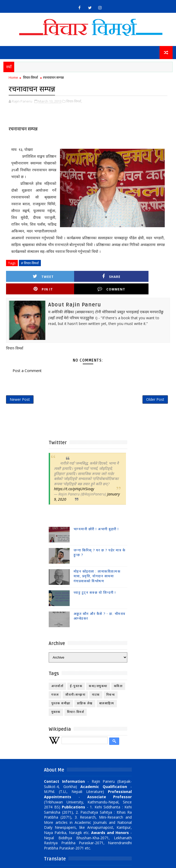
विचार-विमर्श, (74, 101)
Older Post (155, 388)
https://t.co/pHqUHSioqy (74, 478)
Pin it (112, 276)
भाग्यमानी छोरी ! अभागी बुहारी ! (96, 518)
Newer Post (20, 388)
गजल (55, 684)
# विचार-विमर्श (30, 262)
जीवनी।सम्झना (75, 684)
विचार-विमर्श (31, 77)
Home (13, 77)
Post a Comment (27, 358)
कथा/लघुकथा (98, 675)
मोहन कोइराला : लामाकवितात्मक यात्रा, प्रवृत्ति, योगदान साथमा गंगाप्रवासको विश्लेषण (97, 566)
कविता (118, 675)
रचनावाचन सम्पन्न (23, 128)
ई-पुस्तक (76, 675)
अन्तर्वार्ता (57, 675)
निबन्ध (111, 684)
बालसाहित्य (107, 692)
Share (71, 276)
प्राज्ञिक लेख (85, 692)
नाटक (96, 684)
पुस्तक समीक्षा (61, 692)
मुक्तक (56, 701)
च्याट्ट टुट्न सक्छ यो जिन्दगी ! (95, 582)
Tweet (30, 276)
